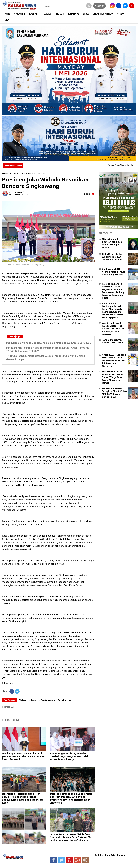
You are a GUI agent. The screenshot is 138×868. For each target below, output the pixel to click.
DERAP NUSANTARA (103, 14)
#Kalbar (22, 700)
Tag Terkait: (9, 700)
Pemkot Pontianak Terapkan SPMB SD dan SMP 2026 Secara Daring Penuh (114, 393)
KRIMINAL (74, 14)
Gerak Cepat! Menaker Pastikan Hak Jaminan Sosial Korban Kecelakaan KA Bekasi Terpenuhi (23, 756)
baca (87, 194)
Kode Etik (110, 855)
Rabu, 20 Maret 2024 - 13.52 (19, 194)
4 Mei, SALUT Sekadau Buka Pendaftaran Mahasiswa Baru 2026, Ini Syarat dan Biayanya (114, 360)
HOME (7, 14)
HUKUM (60, 14)
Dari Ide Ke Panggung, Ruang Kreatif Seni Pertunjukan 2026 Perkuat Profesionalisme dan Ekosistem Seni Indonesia (71, 798)
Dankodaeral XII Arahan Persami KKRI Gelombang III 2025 (113, 272)
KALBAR (33, 14)
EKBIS (86, 14)
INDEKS (8, 20)
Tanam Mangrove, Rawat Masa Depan (112, 341)
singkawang (41, 173)
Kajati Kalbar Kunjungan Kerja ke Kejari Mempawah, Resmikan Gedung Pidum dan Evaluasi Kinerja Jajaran (112, 310)
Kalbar (11, 173)
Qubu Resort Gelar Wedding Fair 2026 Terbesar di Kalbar (112, 257)
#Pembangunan (47, 700)
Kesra (18, 173)
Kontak (121, 855)
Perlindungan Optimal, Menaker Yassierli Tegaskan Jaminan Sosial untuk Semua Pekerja (69, 756)
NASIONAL (20, 14)
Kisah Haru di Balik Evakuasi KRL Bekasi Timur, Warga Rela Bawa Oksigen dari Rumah (113, 377)
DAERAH (48, 14)
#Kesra (33, 700)
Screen (99, 6)
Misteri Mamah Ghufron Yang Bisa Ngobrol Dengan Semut (112, 243)
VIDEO (121, 14)
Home (4, 173)
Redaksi (99, 855)
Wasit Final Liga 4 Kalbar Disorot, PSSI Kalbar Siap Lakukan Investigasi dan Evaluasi (113, 329)
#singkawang (64, 700)
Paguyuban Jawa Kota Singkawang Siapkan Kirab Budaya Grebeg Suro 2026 (49, 343)
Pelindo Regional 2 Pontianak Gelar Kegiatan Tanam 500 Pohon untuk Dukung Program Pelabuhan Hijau (113, 291)
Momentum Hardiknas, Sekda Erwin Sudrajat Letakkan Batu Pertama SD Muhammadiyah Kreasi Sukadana (71, 837)
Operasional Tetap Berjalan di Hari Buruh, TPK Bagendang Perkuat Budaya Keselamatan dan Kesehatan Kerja (23, 798)
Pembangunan (28, 173)
